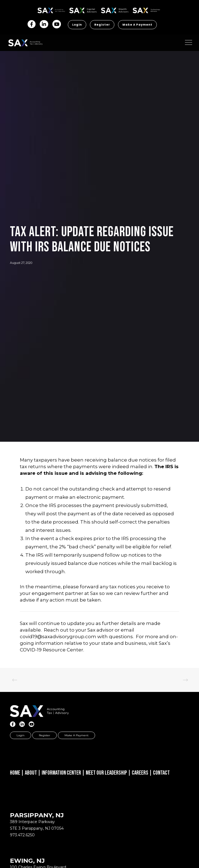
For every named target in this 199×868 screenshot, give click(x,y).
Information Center (61, 773)
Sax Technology (146, 10)
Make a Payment (137, 25)
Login (77, 25)
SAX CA (83, 10)
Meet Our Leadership (106, 773)
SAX (51, 10)
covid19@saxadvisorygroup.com (58, 637)
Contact (161, 773)
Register (102, 25)
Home (15, 773)
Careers (140, 773)
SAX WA (115, 10)
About (31, 773)
